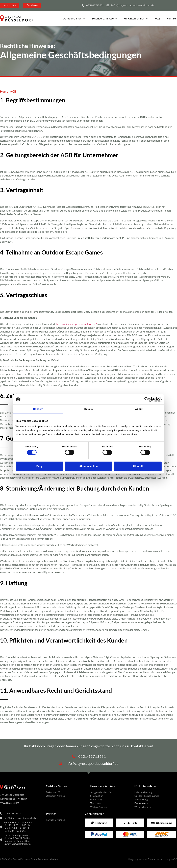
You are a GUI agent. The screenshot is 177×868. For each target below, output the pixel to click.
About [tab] (139, 409)
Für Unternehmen (136, 18)
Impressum (140, 859)
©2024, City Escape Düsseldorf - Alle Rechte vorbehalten (29, 859)
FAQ (157, 18)
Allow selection (88, 466)
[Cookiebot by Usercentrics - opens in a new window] (147, 399)
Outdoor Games (74, 18)
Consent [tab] (38, 409)
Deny (40, 466)
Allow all (138, 466)
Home (4, 91)
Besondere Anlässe (104, 18)
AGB (175, 859)
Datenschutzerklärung (159, 859)
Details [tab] (89, 409)
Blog (131, 859)
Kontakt (171, 18)
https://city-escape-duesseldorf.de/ (77, 324)
